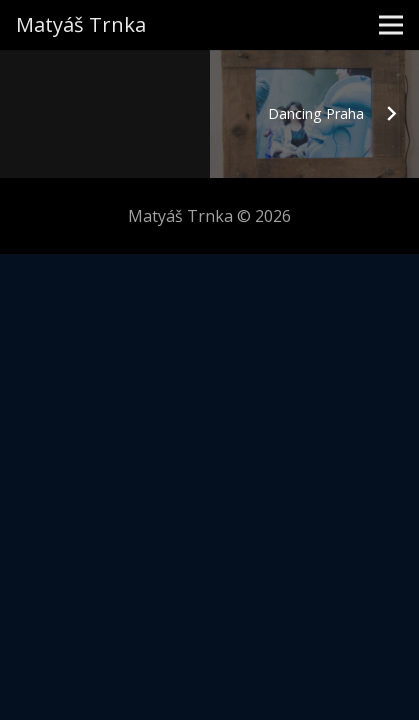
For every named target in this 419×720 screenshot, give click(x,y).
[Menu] (391, 25)
